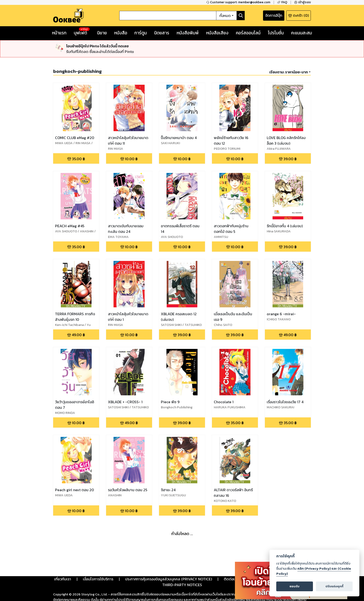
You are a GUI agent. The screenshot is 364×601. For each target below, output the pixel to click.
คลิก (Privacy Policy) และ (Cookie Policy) (314, 571)
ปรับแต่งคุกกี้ (334, 586)
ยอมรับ (294, 586)
